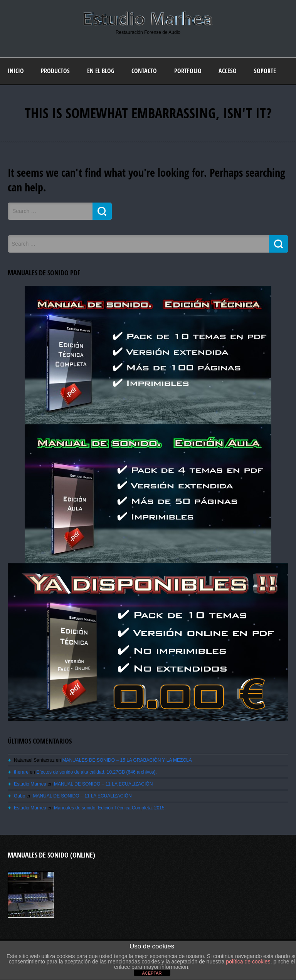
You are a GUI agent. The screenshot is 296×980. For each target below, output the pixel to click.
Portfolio (188, 71)
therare (21, 772)
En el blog (101, 71)
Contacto (144, 71)
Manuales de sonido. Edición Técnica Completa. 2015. (110, 808)
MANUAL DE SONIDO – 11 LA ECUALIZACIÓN (103, 784)
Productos (55, 71)
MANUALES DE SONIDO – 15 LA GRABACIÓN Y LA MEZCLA (127, 760)
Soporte (265, 71)
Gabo (19, 796)
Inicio (16, 71)
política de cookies (248, 962)
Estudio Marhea (30, 784)
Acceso (228, 71)
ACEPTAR (152, 973)
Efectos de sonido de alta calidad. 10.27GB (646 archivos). (97, 772)
